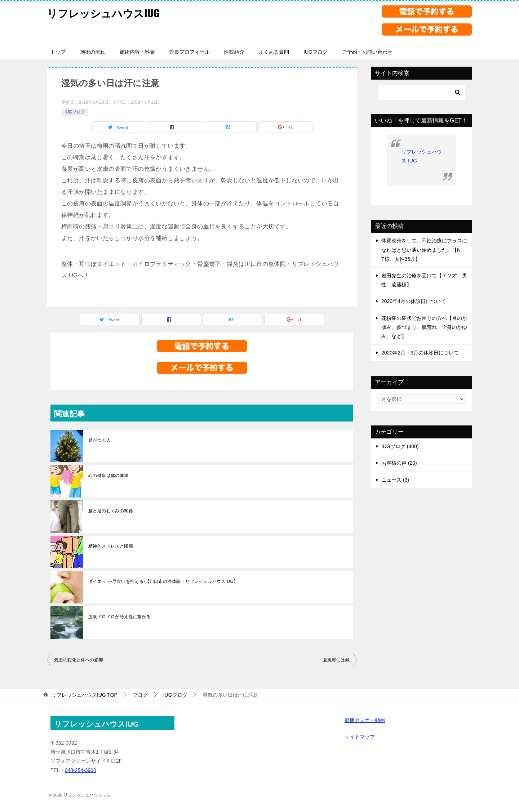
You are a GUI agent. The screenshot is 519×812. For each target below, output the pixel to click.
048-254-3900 (81, 770)
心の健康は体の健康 (108, 476)
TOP (85, 695)
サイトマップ (360, 737)
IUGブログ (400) (400, 446)
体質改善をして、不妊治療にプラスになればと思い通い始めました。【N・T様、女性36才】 (424, 250)
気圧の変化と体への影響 (79, 660)
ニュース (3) (395, 480)
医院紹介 (234, 52)
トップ (58, 52)
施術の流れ (93, 52)
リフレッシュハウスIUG (105, 12)
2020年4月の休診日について (414, 301)
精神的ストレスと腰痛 (111, 546)
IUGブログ (316, 52)
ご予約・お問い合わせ (367, 52)
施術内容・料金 (137, 52)
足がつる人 (99, 440)
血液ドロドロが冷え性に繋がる (120, 617)
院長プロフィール (190, 52)
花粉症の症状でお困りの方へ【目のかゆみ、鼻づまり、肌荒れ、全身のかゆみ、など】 (424, 327)
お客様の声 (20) (399, 463)
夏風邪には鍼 (336, 660)
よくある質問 (274, 52)
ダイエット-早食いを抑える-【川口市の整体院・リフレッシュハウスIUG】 (163, 581)
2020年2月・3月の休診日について (420, 353)
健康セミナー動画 (365, 720)
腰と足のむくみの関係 (111, 511)
